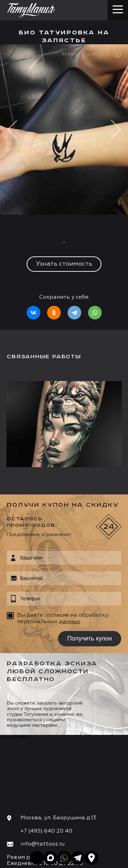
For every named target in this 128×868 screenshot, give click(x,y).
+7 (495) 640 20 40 (46, 831)
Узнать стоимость (64, 264)
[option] (64, 187)
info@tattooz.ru (42, 844)
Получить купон (90, 638)
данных (70, 622)
